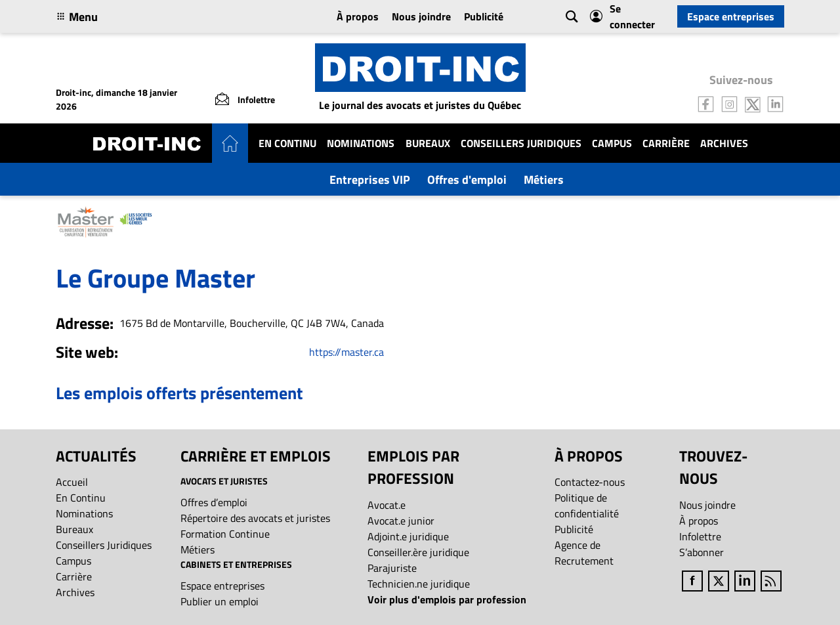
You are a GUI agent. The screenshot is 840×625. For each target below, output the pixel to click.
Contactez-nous (590, 482)
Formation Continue (225, 534)
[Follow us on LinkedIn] (776, 103)
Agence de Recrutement (584, 553)
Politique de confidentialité (587, 506)
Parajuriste (392, 568)
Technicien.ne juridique (419, 584)
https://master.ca (346, 352)
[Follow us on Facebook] (706, 103)
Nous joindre (421, 16)
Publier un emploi (220, 601)
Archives (724, 143)
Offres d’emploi (214, 502)
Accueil (72, 482)
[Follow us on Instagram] (730, 103)
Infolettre (700, 536)
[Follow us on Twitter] (753, 103)
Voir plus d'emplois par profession (447, 599)
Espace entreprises (731, 16)
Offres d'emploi (467, 180)
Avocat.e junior (401, 521)
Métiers (544, 180)
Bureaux (428, 143)
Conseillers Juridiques (521, 143)
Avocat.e (387, 505)
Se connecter (622, 16)
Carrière (666, 143)
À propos (358, 16)
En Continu (287, 143)
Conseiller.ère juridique (418, 552)
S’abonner (702, 552)
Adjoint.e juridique (408, 536)
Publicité (484, 16)
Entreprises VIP (370, 180)
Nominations (361, 143)
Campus (612, 143)
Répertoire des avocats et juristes (255, 518)
